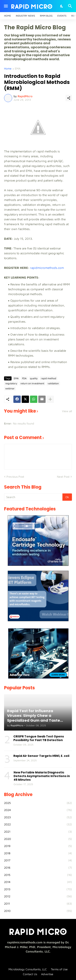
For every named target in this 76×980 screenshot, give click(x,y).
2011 (38, 904)
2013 (38, 889)
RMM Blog (46, 16)
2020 (38, 839)
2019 (38, 846)
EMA (18, 69)
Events (62, 16)
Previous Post (15, 477)
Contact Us (30, 974)
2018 (38, 853)
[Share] (69, 98)
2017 (38, 860)
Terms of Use (59, 969)
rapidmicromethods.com (47, 268)
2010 (38, 911)
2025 (38, 803)
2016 (38, 868)
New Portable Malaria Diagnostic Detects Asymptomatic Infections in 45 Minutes (42, 776)
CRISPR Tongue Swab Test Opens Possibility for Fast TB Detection (39, 738)
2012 (38, 896)
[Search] (71, 6)
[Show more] (50, 399)
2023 (38, 817)
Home (7, 16)
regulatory (11, 383)
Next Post (63, 477)
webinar (10, 388)
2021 (38, 832)
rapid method (49, 378)
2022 (38, 824)
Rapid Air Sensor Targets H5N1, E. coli (41, 756)
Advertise (47, 974)
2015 (38, 875)
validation (53, 383)
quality (34, 378)
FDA (24, 378)
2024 (38, 810)
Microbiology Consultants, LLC (28, 969)
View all (67, 411)
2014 (38, 882)
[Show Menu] (6, 6)
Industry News (25, 16)
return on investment (32, 383)
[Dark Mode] (62, 6)
